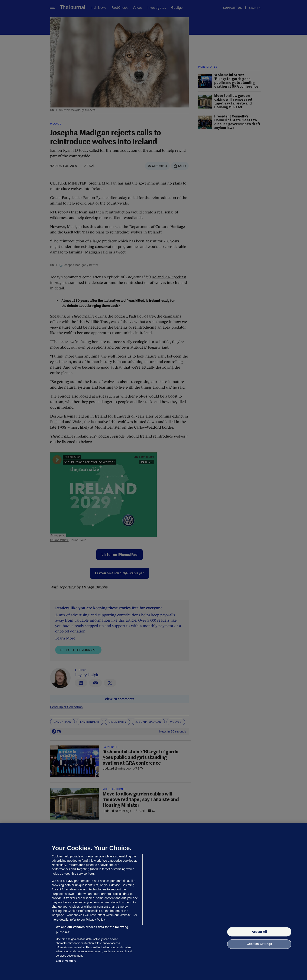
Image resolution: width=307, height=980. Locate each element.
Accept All (259, 932)
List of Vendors (66, 961)
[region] (153, 901)
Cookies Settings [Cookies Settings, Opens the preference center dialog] (259, 944)
